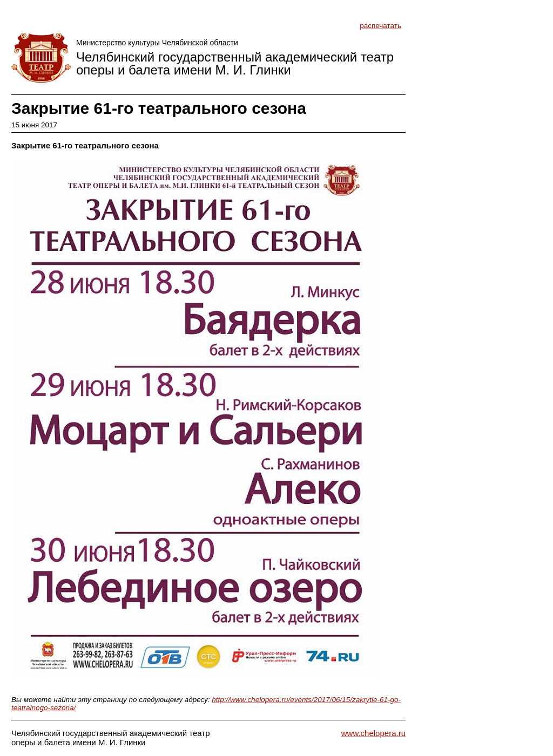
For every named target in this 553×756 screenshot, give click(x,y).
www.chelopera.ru (373, 733)
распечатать (380, 26)
